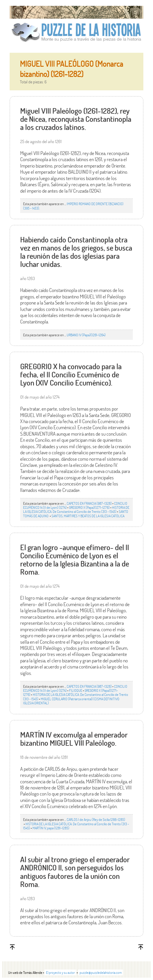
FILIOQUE (76, 690)
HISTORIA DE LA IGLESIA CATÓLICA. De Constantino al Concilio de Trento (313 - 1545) (76, 509)
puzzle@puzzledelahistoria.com (101, 972)
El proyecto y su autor (60, 972)
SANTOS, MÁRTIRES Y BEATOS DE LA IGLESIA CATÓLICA (88, 516)
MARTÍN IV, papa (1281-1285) (51, 828)
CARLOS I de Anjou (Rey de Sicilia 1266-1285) (96, 819)
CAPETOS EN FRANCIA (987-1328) (89, 503)
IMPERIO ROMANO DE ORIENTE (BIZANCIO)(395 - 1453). (73, 206)
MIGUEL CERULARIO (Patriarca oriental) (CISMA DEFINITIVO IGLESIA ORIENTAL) (71, 701)
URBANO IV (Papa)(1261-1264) (86, 335)
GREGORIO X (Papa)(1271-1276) (89, 507)
